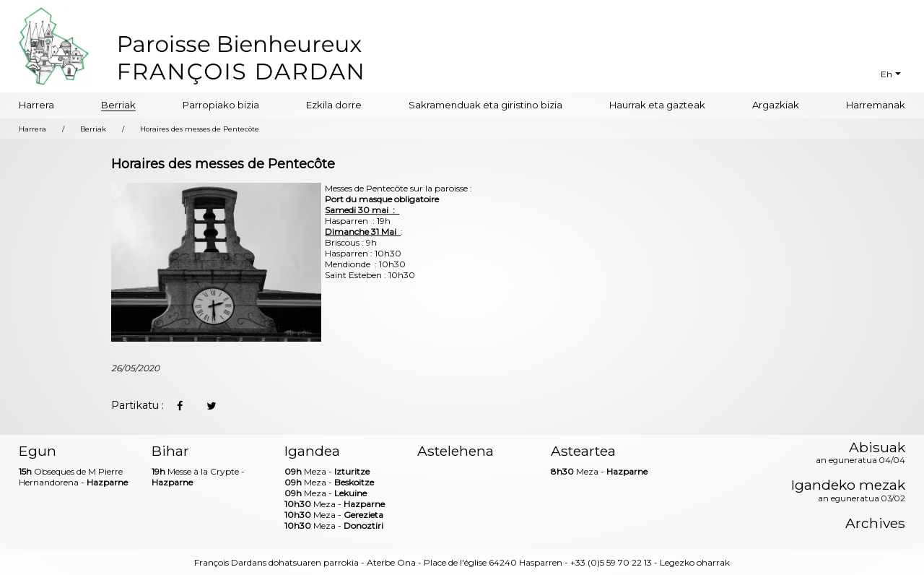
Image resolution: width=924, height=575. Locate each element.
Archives (875, 523)
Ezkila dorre (334, 105)
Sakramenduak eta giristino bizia (485, 105)
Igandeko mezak (848, 491)
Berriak (118, 105)
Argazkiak (776, 105)
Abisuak (860, 454)
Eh (886, 74)
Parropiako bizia (221, 105)
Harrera (36, 105)
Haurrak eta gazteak (657, 105)
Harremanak (876, 105)
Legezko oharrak (695, 562)
